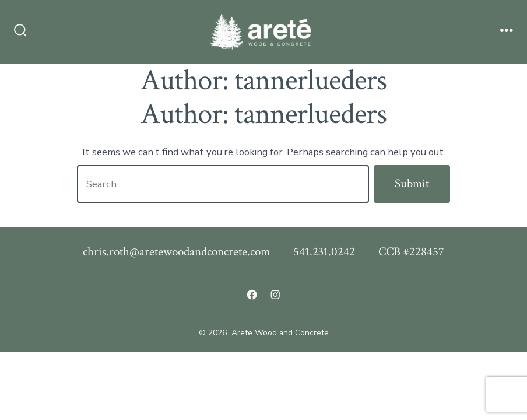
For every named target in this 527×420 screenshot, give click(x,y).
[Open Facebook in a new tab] (252, 295)
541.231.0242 (324, 252)
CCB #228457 (411, 252)
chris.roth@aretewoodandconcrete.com (176, 252)
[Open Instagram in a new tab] (275, 295)
